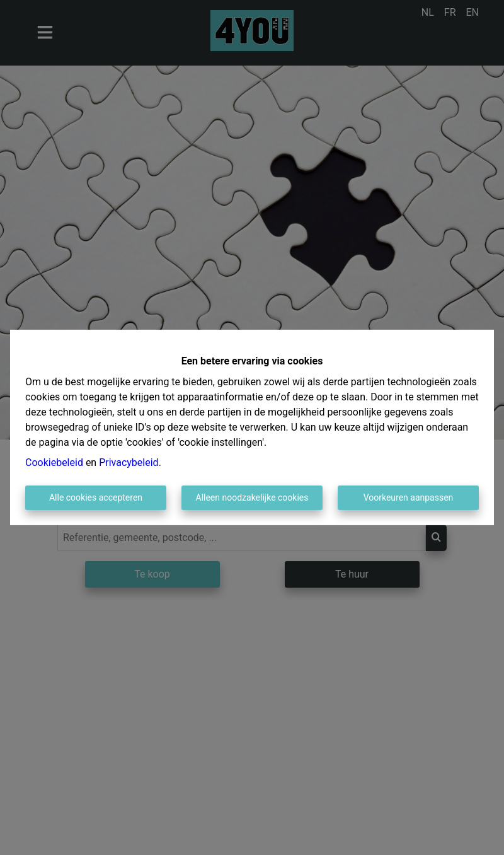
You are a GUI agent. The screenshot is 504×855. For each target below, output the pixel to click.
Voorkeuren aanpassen (409, 497)
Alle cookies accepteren (96, 497)
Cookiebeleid (54, 462)
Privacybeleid (129, 462)
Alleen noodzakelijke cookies (252, 497)
